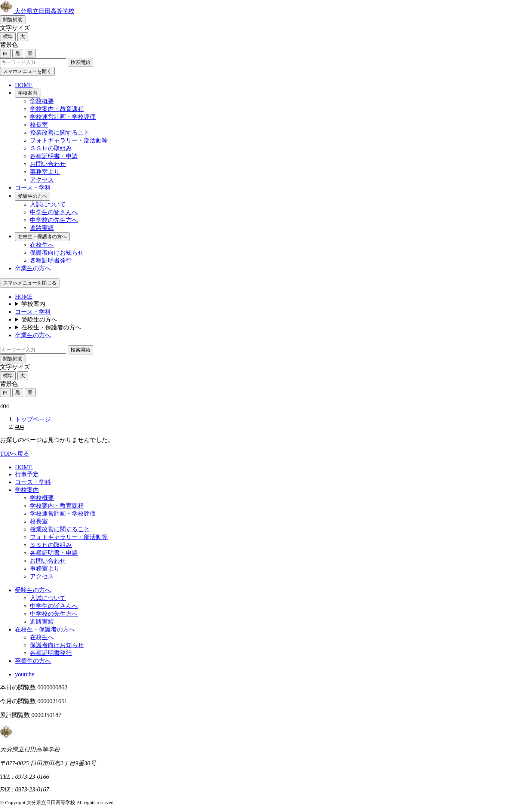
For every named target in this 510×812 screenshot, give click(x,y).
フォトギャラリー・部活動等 (69, 140)
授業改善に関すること (60, 133)
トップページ (33, 419)
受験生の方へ (33, 196)
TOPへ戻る (15, 454)
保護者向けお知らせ (57, 253)
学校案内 (28, 93)
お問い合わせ (48, 164)
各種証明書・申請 (54, 156)
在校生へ (42, 245)
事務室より (45, 172)
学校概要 (42, 101)
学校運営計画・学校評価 (63, 117)
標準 (8, 36)
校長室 (39, 125)
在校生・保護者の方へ (42, 236)
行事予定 (27, 474)
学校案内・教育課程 (57, 109)
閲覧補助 (13, 20)
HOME (24, 85)
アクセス (42, 180)
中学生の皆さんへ (54, 212)
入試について (48, 204)
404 (19, 427)
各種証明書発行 (51, 260)
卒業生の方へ (33, 268)
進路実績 (42, 228)
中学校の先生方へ (54, 220)
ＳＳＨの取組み (51, 148)
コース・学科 (33, 187)
